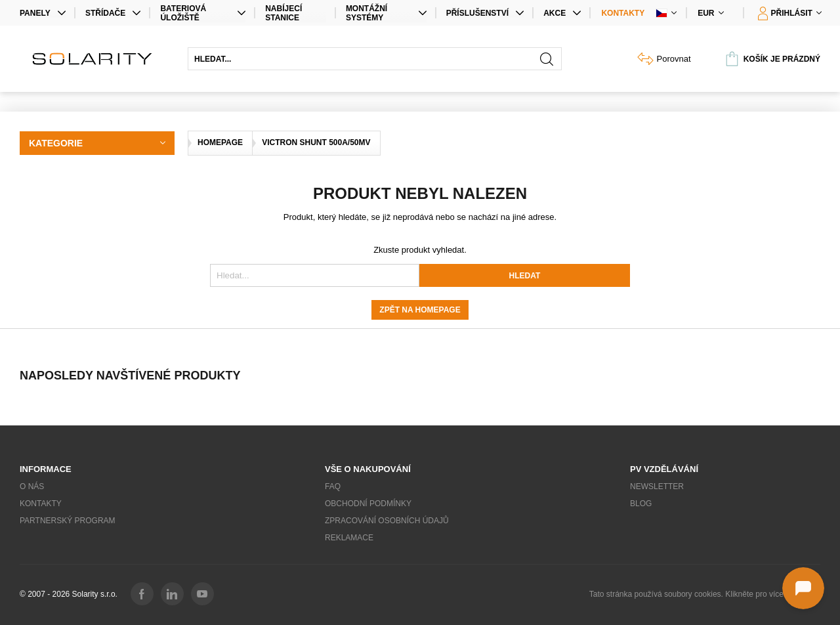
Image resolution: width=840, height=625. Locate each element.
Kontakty (623, 13)
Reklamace (349, 538)
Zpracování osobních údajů (387, 521)
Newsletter (657, 486)
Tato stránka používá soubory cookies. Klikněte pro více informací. (705, 594)
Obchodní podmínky (368, 504)
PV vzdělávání (664, 469)
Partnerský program (68, 521)
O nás (32, 486)
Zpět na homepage (420, 310)
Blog (641, 504)
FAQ (333, 486)
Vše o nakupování (368, 469)
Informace (46, 469)
